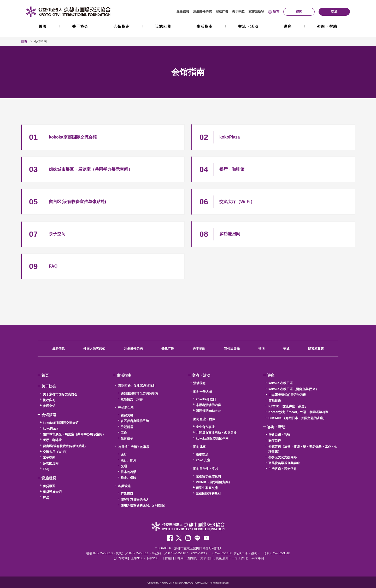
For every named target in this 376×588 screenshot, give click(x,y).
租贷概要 (49, 486)
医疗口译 (275, 441)
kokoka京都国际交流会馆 (61, 423)
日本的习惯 (128, 472)
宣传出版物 (256, 11)
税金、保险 (128, 478)
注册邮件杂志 (202, 11)
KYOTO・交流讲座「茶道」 (288, 406)
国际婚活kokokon (208, 411)
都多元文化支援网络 (283, 457)
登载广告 (222, 11)
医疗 (124, 454)
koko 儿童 (203, 460)
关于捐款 (238, 11)
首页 (43, 26)
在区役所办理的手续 (135, 421)
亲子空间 (49, 458)
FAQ (46, 469)
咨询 (261, 349)
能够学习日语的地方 (135, 500)
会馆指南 (122, 26)
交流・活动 (248, 26)
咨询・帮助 (327, 26)
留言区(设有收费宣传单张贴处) (64, 446)
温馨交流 (202, 454)
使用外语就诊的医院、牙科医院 (143, 505)
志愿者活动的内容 (208, 405)
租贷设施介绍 (52, 492)
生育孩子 (127, 439)
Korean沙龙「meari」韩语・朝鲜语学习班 (298, 412)
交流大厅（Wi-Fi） (56, 452)
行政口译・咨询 (279, 435)
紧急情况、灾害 (132, 399)
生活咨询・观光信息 (283, 469)
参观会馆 (49, 406)
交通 (286, 349)
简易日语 (275, 401)
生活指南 (205, 26)
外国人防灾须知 (94, 349)
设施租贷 (163, 26)
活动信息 (199, 383)
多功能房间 (51, 463)
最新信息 (183, 11)
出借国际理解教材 (208, 494)
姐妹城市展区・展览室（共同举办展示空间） (74, 434)
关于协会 (80, 26)
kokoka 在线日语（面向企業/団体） (293, 389)
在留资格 (127, 415)
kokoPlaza (51, 429)
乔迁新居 (127, 427)
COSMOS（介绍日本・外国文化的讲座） (297, 418)
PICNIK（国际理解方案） (214, 482)
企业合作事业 (205, 427)
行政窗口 (127, 494)
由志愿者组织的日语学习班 (287, 395)
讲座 (288, 26)
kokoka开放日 (206, 399)
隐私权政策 (316, 349)
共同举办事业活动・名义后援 (216, 433)
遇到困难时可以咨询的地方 (139, 394)
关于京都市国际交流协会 (60, 394)
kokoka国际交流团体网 (212, 439)
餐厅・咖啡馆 (52, 440)
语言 (276, 12)
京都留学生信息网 (208, 476)
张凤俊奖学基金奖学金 (284, 463)
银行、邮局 (128, 460)
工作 (124, 433)
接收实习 (49, 400)
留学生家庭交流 (207, 488)
